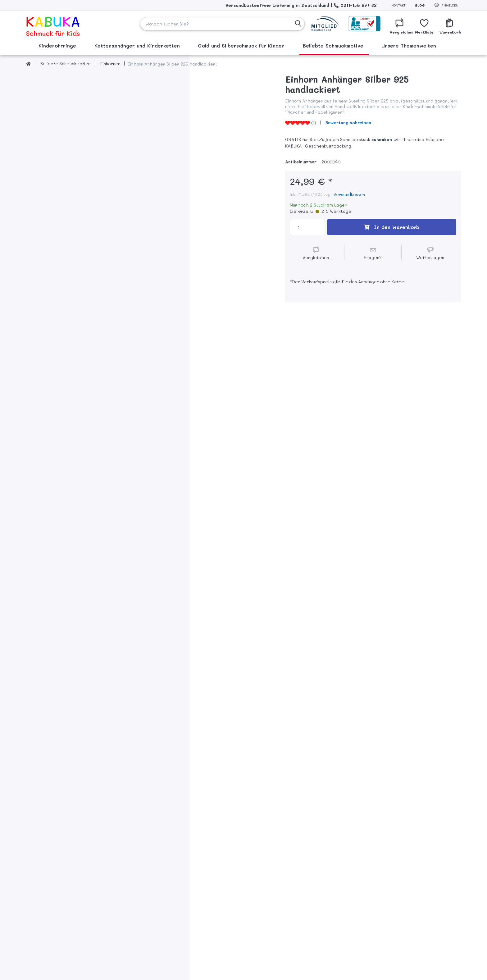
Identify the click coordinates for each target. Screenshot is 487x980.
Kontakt (398, 5)
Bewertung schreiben (348, 123)
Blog (420, 5)
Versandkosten (349, 194)
